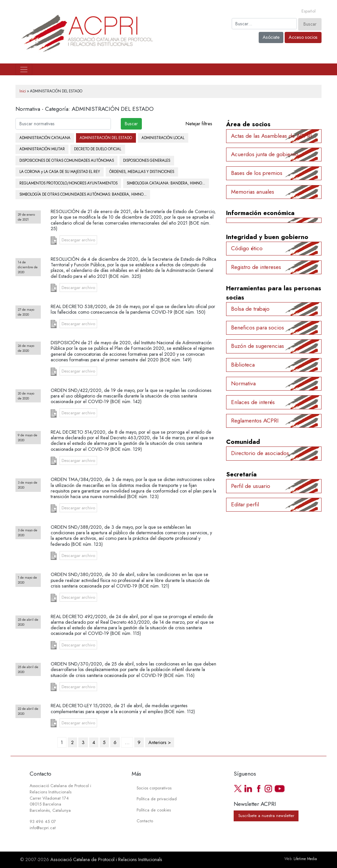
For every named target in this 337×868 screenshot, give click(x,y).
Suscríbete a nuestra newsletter (266, 816)
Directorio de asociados (260, 453)
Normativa (243, 383)
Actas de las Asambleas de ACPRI (272, 136)
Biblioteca (243, 365)
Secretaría (241, 474)
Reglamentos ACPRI (255, 421)
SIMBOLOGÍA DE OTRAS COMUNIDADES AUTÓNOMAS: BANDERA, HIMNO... (83, 194)
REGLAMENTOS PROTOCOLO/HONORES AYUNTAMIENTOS (68, 183)
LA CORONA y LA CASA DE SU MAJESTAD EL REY (60, 172)
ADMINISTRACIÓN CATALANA (45, 138)
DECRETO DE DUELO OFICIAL (98, 149)
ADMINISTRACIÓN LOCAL (163, 138)
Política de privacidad (157, 799)
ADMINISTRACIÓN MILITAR (42, 149)
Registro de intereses (256, 267)
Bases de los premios (257, 173)
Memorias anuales (253, 192)
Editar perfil (245, 504)
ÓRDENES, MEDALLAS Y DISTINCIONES (142, 172)
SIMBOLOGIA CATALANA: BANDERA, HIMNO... (166, 183)
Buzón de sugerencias (258, 346)
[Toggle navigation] (24, 69)
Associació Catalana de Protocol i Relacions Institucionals (106, 859)
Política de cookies (154, 810)
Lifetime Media (305, 859)
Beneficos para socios (258, 327)
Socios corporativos (154, 788)
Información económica (260, 213)
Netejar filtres (199, 124)
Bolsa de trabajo (250, 309)
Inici (23, 91)
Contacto (145, 821)
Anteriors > (160, 742)
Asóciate (271, 37)
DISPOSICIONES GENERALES (147, 160)
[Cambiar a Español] (309, 11)
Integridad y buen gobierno (267, 237)
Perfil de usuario (251, 486)
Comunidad (243, 442)
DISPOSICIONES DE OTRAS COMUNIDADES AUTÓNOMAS (67, 160)
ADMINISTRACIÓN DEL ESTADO (106, 138)
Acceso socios (303, 37)
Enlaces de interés (253, 402)
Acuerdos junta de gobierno (265, 154)
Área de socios (248, 124)
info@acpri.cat (43, 828)
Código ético (247, 248)
